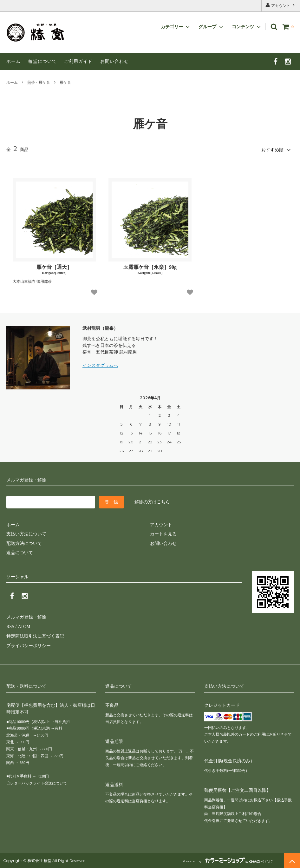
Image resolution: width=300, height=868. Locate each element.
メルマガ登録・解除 (26, 617)
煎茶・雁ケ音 (39, 83)
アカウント (281, 5)
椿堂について (42, 61)
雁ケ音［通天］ (54, 269)
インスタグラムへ (100, 365)
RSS (10, 626)
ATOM (24, 626)
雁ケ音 (65, 83)
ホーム (13, 61)
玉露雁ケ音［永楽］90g (150, 269)
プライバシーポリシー (29, 645)
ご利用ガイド (78, 61)
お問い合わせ (114, 61)
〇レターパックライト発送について (37, 782)
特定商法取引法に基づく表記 (35, 635)
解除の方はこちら (152, 502)
